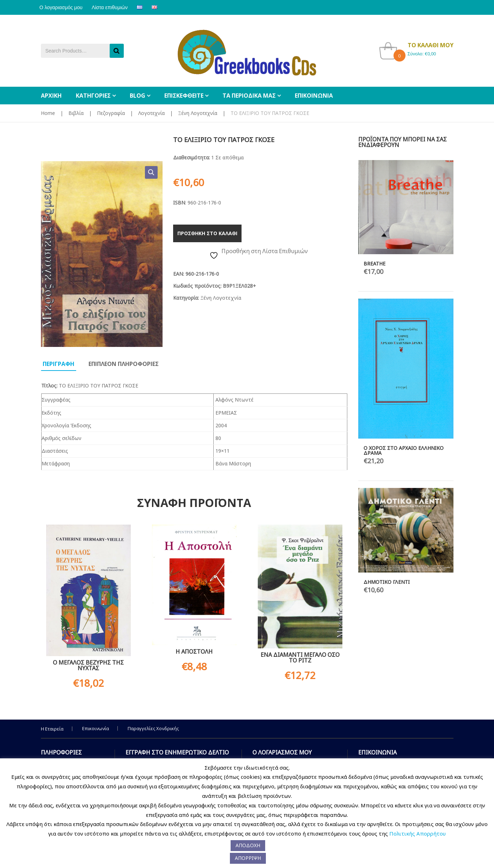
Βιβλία (76, 113)
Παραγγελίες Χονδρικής (153, 728)
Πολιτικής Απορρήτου (417, 833)
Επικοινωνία (96, 728)
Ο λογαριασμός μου (62, 7)
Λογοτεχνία (151, 113)
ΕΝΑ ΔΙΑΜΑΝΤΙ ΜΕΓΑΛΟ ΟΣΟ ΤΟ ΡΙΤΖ (300, 658)
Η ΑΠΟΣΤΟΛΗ (194, 652)
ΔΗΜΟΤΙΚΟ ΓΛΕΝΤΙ (387, 582)
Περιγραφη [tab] (59, 364)
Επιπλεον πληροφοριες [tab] (124, 364)
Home (48, 113)
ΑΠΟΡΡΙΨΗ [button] (248, 858)
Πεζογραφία (111, 113)
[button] (151, 172)
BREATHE (374, 264)
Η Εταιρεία (52, 729)
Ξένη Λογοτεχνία (198, 113)
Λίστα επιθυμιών (114, 7)
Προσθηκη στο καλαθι (207, 233)
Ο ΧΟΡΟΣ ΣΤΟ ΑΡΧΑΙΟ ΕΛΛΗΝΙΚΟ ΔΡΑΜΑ (404, 450)
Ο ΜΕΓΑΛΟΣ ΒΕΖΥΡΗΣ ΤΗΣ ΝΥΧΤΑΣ (88, 665)
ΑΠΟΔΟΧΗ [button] (248, 845)
